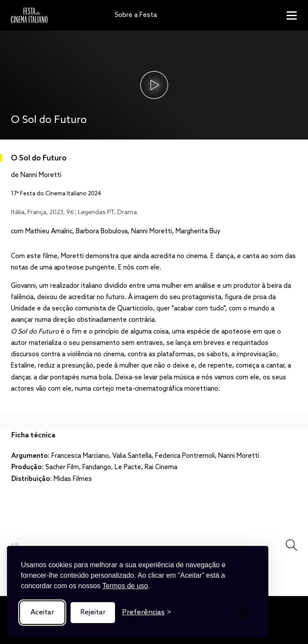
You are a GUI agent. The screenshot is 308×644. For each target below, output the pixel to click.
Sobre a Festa (136, 15)
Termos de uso (125, 586)
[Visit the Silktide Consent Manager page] (244, 613)
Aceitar (42, 612)
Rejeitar (93, 612)
